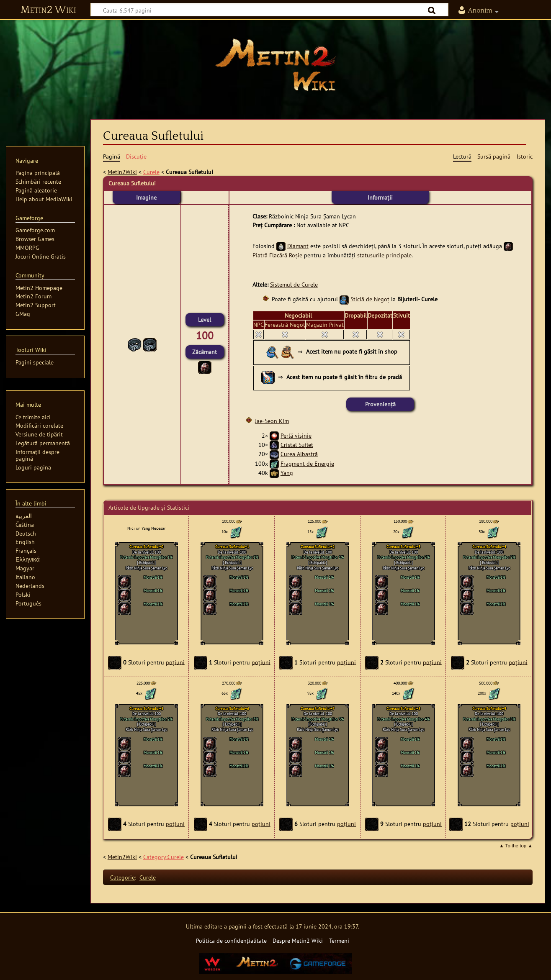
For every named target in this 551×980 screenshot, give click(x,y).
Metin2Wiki (122, 172)
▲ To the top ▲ (516, 846)
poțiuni (175, 662)
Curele (151, 172)
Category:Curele (163, 857)
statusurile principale (384, 255)
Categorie (122, 877)
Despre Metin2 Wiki (298, 940)
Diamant (298, 246)
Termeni (339, 940)
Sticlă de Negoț (370, 299)
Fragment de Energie (307, 463)
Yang (287, 473)
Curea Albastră (299, 454)
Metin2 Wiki (48, 10)
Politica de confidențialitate (231, 940)
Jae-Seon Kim (272, 421)
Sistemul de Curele (294, 284)
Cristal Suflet (297, 445)
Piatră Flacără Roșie (277, 255)
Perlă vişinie (296, 435)
